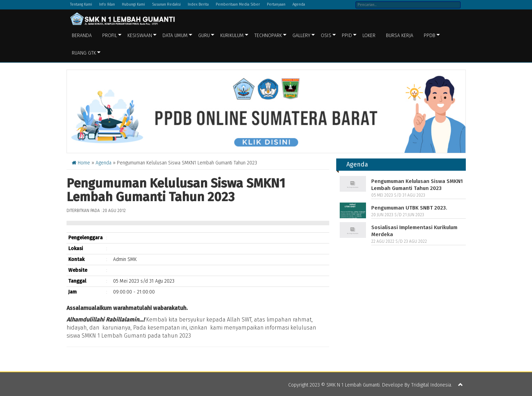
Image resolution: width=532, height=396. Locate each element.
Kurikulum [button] (232, 36)
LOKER (369, 36)
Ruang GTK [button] (84, 53)
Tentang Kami (81, 4)
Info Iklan (107, 4)
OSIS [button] (326, 36)
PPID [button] (347, 36)
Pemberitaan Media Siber (238, 4)
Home (81, 163)
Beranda (82, 36)
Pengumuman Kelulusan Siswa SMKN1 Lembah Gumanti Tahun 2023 (417, 185)
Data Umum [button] (175, 36)
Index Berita (198, 4)
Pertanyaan (276, 4)
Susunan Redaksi (166, 4)
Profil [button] (110, 36)
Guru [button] (204, 36)
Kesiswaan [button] (140, 36)
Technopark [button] (268, 36)
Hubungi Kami (133, 4)
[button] (461, 385)
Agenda (299, 4)
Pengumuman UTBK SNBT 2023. (409, 208)
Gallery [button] (301, 36)
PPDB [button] (430, 36)
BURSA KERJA (400, 36)
